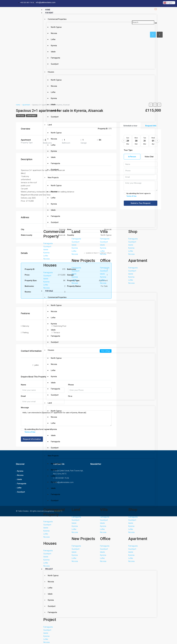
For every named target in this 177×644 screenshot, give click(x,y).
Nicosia (53, 30)
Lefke (52, 34)
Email (23, 394)
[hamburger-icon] (156, 9)
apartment (32, 116)
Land (48, 100)
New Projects (52, 141)
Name (23, 383)
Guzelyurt (53, 53)
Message (25, 406)
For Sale (49, 244)
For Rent (49, 13)
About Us (49, 634)
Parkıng (26, 331)
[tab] (160, 35)
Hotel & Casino (52, 571)
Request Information (32, 437)
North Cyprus (55, 25)
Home (48, 10)
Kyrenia (52, 39)
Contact (49, 637)
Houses (50, 59)
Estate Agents (52, 630)
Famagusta (54, 48)
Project (49, 475)
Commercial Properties (56, 18)
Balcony (26, 326)
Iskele (52, 44)
